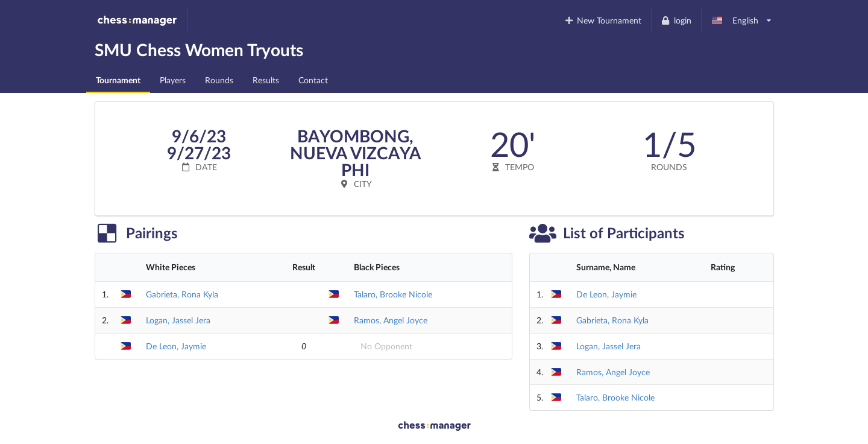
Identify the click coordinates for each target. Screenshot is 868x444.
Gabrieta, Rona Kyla (182, 294)
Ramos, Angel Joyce (391, 320)
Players (173, 80)
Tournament (118, 80)
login (676, 20)
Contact (313, 80)
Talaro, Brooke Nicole (393, 294)
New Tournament (602, 20)
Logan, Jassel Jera (178, 320)
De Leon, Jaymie (176, 346)
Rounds (219, 80)
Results (266, 80)
